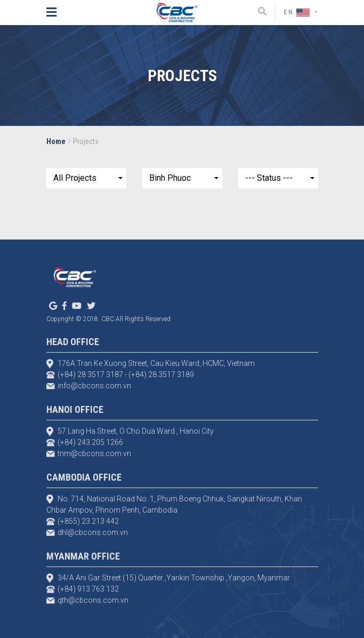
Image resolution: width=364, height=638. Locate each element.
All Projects (75, 178)
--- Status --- (269, 178)
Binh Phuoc (170, 178)
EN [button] (298, 12)
